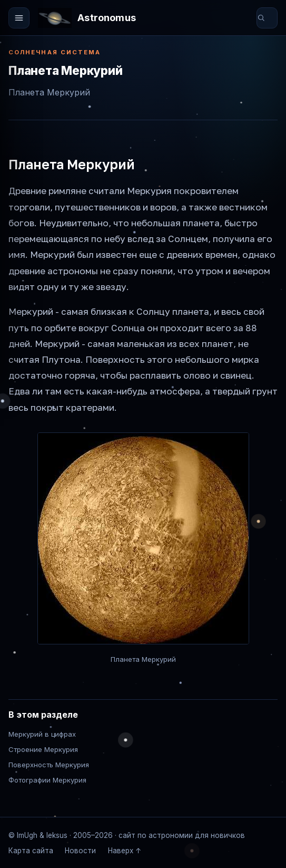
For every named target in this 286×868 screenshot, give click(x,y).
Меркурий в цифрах (42, 734)
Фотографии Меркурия (47, 780)
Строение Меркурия (43, 749)
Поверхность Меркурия (49, 765)
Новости (80, 851)
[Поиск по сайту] (273, 18)
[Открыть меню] (19, 18)
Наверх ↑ (125, 851)
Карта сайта (31, 851)
